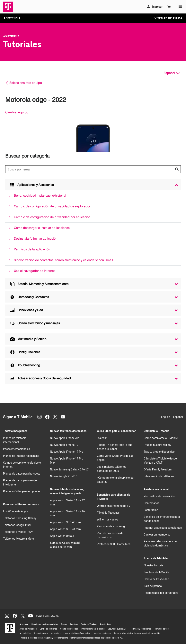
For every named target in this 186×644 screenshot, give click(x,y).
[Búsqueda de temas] (93, 169)
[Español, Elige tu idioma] (172, 73)
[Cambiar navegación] (171, 18)
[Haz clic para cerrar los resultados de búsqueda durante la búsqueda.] (177, 169)
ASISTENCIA (12, 18)
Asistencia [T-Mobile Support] (11, 36)
